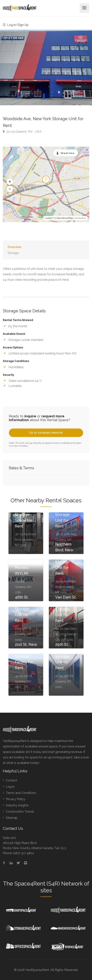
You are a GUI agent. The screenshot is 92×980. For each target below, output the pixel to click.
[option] (46, 67)
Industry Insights (17, 805)
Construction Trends (20, 812)
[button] (10, 182)
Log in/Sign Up (16, 25)
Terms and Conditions (21, 793)
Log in (10, 787)
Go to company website (46, 433)
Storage (13, 253)
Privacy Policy (16, 799)
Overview (14, 247)
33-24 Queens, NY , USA (22, 131)
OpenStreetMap (65, 218)
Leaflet (49, 218)
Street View (67, 153)
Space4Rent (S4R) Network (49, 884)
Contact (11, 780)
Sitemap (12, 818)
